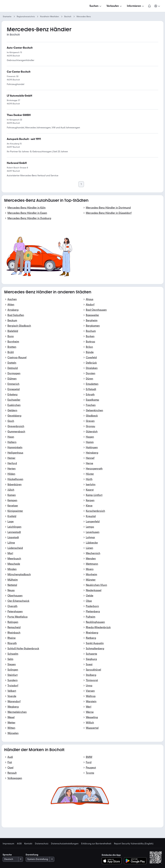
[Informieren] (136, 6)
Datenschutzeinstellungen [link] (65, 844)
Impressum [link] (8, 844)
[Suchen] (96, 6)
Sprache (7, 855)
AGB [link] (19, 844)
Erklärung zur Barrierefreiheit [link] (96, 844)
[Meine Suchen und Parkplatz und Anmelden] (157, 6)
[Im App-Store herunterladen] (113, 861)
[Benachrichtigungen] (149, 6)
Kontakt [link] (28, 844)
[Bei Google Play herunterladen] (135, 861)
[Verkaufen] (114, 6)
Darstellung (32, 855)
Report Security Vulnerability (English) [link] (134, 844)
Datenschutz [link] (42, 844)
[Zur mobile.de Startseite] (28, 6)
